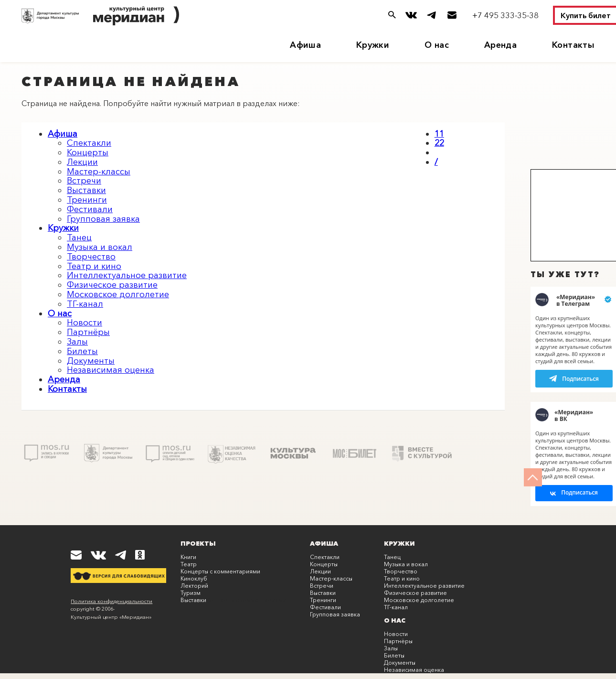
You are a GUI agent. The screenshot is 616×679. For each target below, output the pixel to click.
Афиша (305, 45)
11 (439, 134)
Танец (79, 237)
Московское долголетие (118, 294)
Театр (189, 564)
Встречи (84, 181)
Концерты (88, 152)
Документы (91, 361)
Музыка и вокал (100, 247)
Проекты (198, 543)
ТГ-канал (85, 304)
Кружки (373, 45)
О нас (437, 45)
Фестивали (90, 209)
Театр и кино (94, 266)
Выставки (86, 190)
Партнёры (88, 332)
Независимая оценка (111, 370)
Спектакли (89, 143)
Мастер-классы (99, 172)
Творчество (91, 257)
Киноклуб (194, 578)
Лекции (82, 162)
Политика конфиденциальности (112, 601)
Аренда (500, 45)
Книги (188, 557)
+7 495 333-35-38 (505, 15)
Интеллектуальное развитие (127, 275)
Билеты (82, 351)
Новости (85, 323)
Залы (77, 342)
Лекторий (194, 586)
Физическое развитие (112, 285)
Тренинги (87, 200)
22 (439, 143)
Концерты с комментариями (220, 571)
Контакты (573, 45)
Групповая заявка (103, 219)
